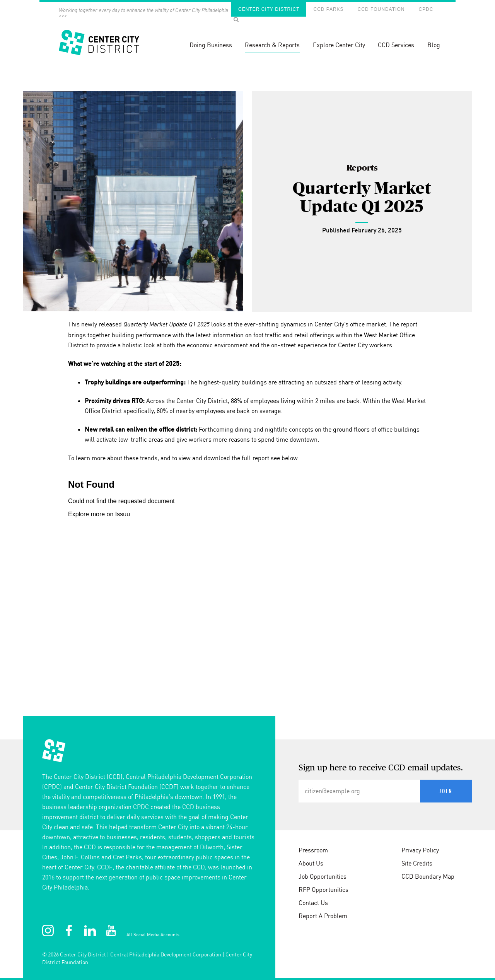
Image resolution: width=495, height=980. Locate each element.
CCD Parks (328, 9)
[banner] (247, 35)
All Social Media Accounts (153, 935)
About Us (311, 863)
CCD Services (396, 45)
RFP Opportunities (323, 890)
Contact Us (313, 903)
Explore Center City (339, 45)
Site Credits (417, 863)
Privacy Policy (420, 850)
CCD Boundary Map (428, 876)
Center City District (269, 9)
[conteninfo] (247, 860)
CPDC (426, 9)
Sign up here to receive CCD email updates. (381, 768)
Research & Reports (272, 45)
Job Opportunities (323, 876)
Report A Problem (323, 916)
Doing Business (211, 45)
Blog (434, 45)
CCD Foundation (381, 9)
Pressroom (313, 850)
